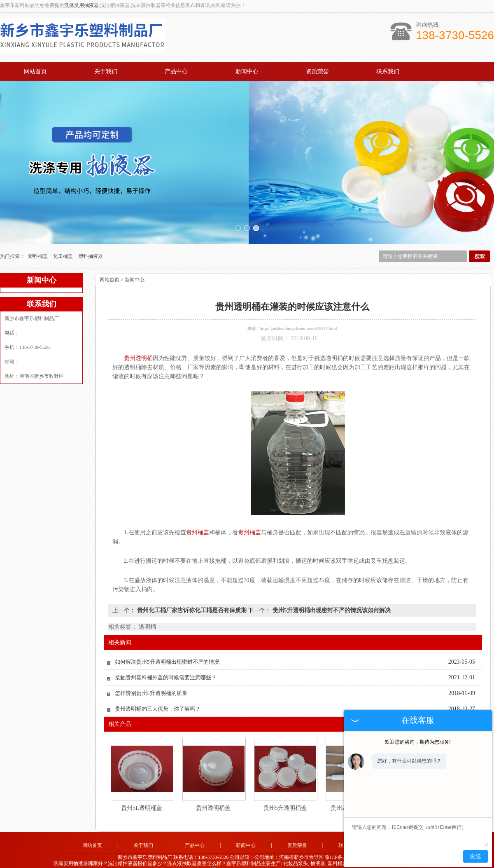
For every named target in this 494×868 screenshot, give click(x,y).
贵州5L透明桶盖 (142, 791)
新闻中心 (247, 71)
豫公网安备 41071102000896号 (247, 854)
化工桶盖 (64, 239)
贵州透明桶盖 (213, 791)
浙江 (222, 861)
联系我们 (388, 71)
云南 (255, 861)
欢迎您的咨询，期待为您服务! (418, 742)
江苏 (233, 861)
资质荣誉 (317, 71)
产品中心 (176, 71)
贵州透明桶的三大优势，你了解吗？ (158, 691)
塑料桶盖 (38, 239)
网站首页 (35, 71)
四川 (277, 861)
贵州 (266, 861)
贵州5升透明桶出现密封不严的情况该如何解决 (331, 593)
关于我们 (106, 71)
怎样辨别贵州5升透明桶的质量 (151, 676)
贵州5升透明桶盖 (285, 791)
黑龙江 (291, 861)
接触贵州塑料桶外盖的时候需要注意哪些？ (166, 660)
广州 (244, 861)
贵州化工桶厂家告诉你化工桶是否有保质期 (192, 593)
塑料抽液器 (91, 239)
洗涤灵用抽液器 (82, 5)
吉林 (305, 861)
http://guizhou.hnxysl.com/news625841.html (298, 311)
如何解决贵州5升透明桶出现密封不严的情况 (167, 645)
